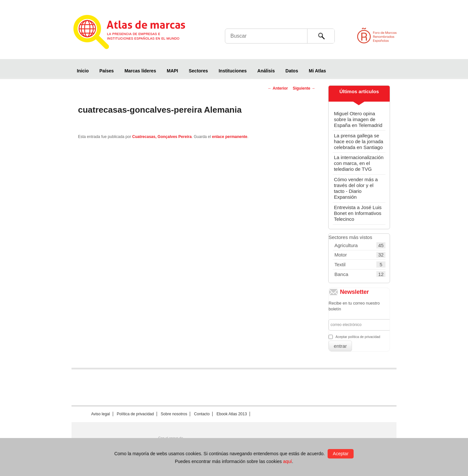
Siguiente (304, 88)
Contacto (202, 414)
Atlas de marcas (137, 33)
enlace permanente (230, 137)
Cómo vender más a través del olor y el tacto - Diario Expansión (356, 188)
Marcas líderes (140, 71)
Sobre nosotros (174, 414)
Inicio (83, 71)
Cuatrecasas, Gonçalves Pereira (162, 137)
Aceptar (341, 454)
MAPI (172, 71)
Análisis (266, 71)
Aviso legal (100, 414)
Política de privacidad (135, 414)
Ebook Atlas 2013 (232, 414)
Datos (292, 71)
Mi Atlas (317, 71)
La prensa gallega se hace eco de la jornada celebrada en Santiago (358, 141)
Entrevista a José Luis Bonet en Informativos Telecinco (358, 213)
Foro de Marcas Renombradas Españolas (440, 36)
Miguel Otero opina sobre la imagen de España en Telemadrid (358, 119)
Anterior (278, 88)
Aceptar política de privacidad (358, 337)
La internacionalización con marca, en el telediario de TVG (359, 163)
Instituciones (233, 71)
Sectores (198, 71)
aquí (287, 461)
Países (107, 71)
